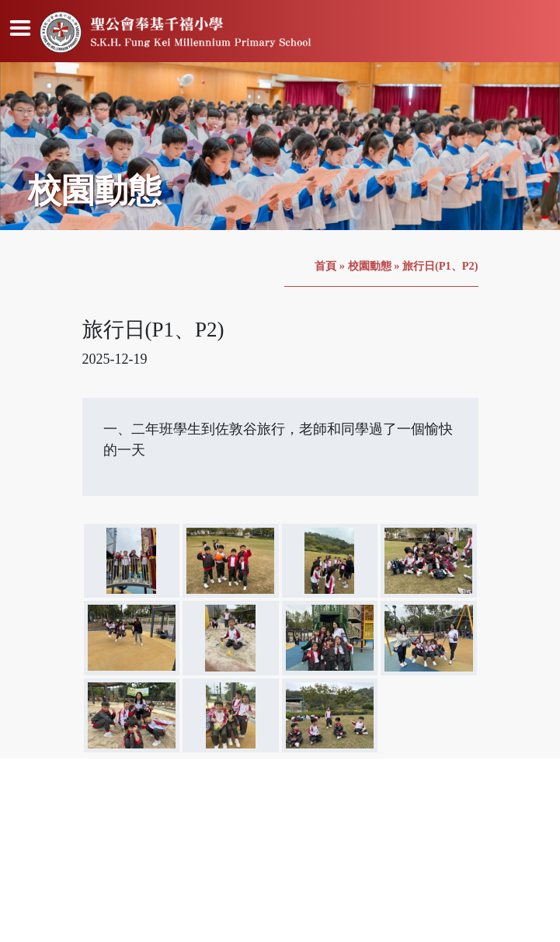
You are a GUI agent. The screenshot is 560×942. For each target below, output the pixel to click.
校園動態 (370, 266)
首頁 (325, 266)
